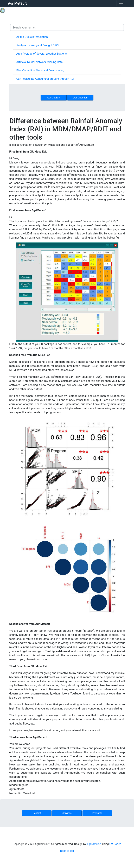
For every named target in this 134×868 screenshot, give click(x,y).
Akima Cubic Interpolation (32, 37)
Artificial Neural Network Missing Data (39, 62)
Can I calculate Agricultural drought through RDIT (46, 79)
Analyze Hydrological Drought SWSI (38, 45)
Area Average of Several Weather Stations (41, 54)
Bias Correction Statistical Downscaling (40, 70)
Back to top (67, 851)
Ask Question (81, 98)
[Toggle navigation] (121, 3)
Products (97, 813)
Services (67, 813)
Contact (37, 813)
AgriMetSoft (54, 98)
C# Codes (115, 844)
